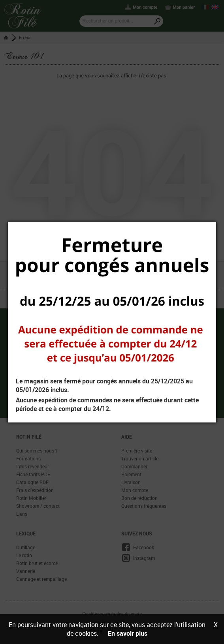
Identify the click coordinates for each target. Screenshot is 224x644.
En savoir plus (128, 633)
